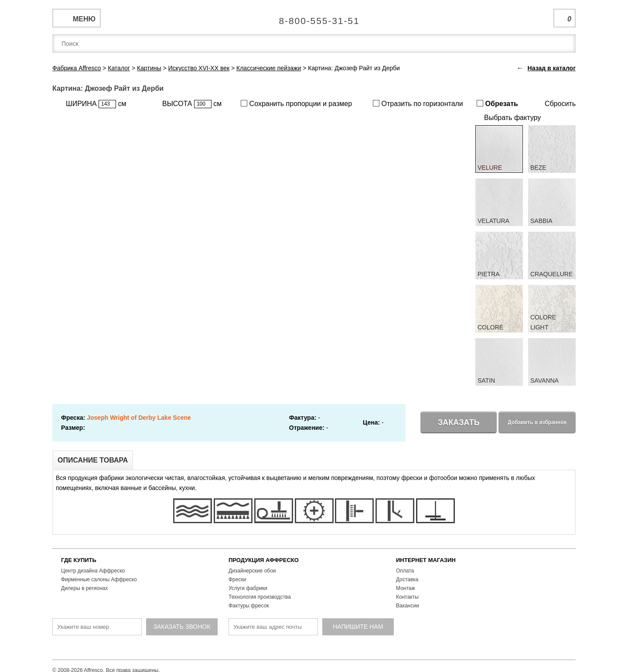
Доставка (407, 579)
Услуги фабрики (248, 588)
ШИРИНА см (96, 104)
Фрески (237, 579)
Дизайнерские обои (252, 571)
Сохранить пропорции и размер (296, 104)
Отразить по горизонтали (418, 104)
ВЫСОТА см (192, 104)
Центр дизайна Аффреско (93, 571)
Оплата (405, 571)
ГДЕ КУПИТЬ (79, 560)
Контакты (407, 597)
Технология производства (260, 597)
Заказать (459, 422)
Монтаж (406, 588)
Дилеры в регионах (84, 588)
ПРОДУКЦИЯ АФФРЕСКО (264, 560)
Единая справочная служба (314, 17)
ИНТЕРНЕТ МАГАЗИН (426, 560)
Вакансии (408, 606)
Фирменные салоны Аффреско (99, 579)
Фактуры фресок (249, 606)
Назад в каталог (552, 68)
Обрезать (497, 104)
